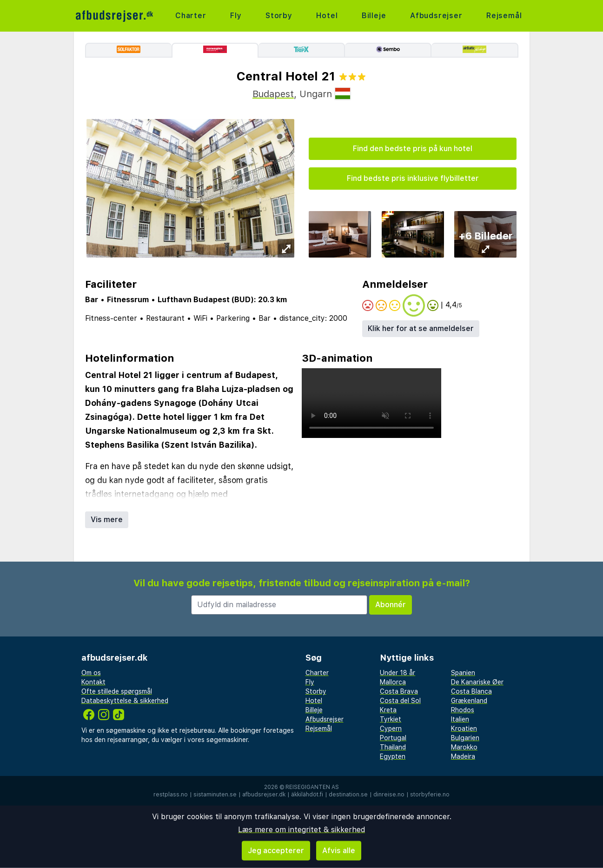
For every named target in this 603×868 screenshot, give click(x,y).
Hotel (327, 16)
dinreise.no (389, 795)
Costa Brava (399, 691)
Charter (191, 16)
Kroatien (464, 729)
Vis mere (107, 520)
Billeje (374, 16)
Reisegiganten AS (312, 787)
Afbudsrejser (436, 16)
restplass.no (171, 795)
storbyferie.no (430, 795)
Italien (460, 719)
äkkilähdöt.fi (307, 795)
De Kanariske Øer (477, 682)
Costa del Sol (400, 701)
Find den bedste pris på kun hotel (413, 149)
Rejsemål (504, 16)
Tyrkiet (391, 719)
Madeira (463, 756)
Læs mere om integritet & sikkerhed (301, 830)
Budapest (273, 94)
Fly (236, 16)
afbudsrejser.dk (264, 795)
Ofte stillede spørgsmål (117, 691)
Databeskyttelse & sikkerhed (125, 701)
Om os (91, 673)
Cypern (391, 729)
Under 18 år (398, 673)
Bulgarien (465, 738)
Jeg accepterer (276, 851)
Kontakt (93, 682)
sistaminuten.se (215, 795)
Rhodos (463, 710)
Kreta (388, 710)
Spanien (463, 673)
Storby (279, 16)
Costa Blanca (471, 691)
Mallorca (393, 682)
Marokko (464, 747)
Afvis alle (339, 851)
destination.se (348, 795)
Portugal (393, 738)
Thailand (393, 747)
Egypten (393, 756)
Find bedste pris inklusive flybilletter (413, 178)
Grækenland (469, 701)
